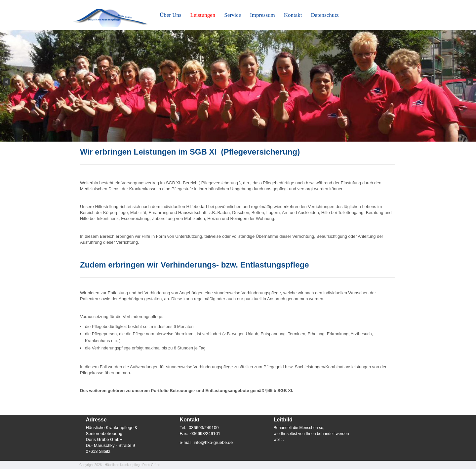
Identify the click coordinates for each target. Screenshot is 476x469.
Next (470, 82)
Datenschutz (325, 15)
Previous (6, 82)
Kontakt (293, 15)
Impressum (262, 15)
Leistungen (203, 15)
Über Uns (171, 15)
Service (233, 15)
